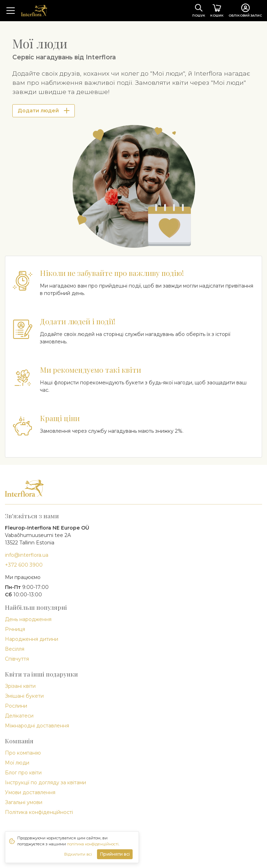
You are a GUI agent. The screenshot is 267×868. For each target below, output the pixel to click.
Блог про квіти (23, 773)
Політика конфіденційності (39, 812)
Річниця (15, 629)
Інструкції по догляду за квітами (45, 783)
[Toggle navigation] (11, 11)
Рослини (16, 706)
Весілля (15, 649)
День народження (28, 619)
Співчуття (17, 659)
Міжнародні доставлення (37, 726)
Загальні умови (24, 802)
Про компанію (23, 753)
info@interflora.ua (27, 555)
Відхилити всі (78, 854)
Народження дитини (32, 639)
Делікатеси (19, 716)
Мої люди (17, 763)
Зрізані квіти (20, 686)
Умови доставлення (30, 792)
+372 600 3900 (24, 565)
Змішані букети (24, 696)
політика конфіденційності (93, 844)
